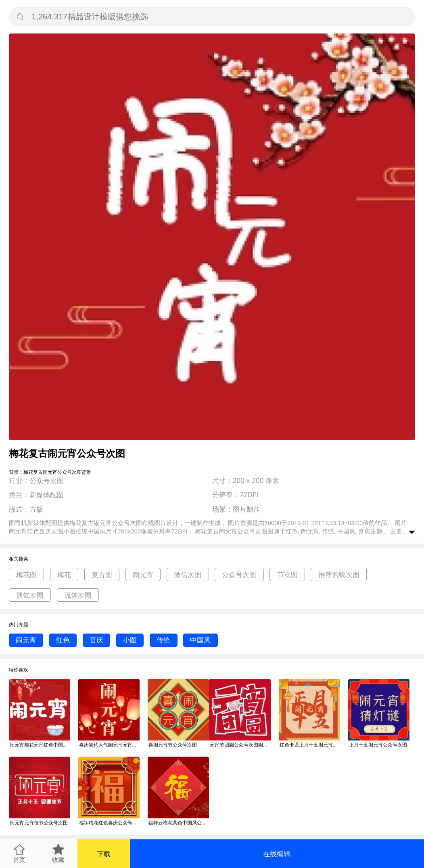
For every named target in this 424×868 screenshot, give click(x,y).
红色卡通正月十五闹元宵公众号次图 (310, 745)
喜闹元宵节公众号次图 (173, 745)
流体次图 (78, 595)
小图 (130, 640)
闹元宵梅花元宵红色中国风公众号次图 (40, 745)
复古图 (102, 574)
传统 (163, 640)
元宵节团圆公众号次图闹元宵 (240, 745)
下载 (104, 854)
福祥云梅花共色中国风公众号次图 (179, 823)
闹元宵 (143, 574)
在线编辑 (277, 854)
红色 (63, 640)
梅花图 (26, 574)
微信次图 (188, 574)
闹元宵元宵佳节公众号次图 (39, 823)
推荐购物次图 (339, 574)
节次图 (287, 574)
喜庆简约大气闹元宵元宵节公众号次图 (109, 745)
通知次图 (30, 595)
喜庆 (96, 640)
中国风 (200, 640)
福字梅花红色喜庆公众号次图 (109, 823)
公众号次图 (239, 574)
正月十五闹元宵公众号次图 (378, 745)
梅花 (64, 574)
